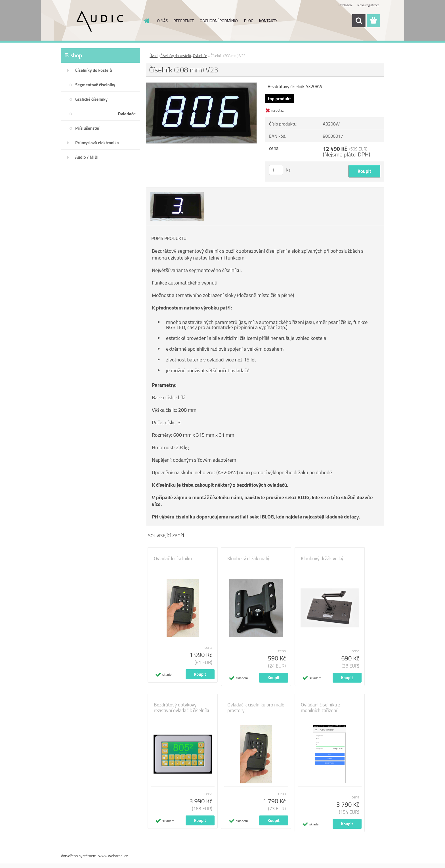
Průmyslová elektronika (97, 143)
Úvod (154, 56)
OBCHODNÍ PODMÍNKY (219, 21)
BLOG (249, 21)
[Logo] (100, 21)
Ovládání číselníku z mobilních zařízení (321, 708)
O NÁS (163, 21)
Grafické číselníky (91, 99)
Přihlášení (346, 5)
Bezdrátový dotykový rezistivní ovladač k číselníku (182, 708)
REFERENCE (184, 21)
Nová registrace (368, 5)
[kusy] (276, 170)
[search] (359, 21)
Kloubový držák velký (322, 559)
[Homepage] (146, 21)
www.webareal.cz (113, 856)
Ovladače (127, 114)
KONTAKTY (268, 21)
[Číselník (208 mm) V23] (201, 85)
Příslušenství (87, 128)
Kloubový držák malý (248, 559)
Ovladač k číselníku (173, 559)
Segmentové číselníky (95, 85)
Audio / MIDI (87, 157)
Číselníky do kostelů (94, 70)
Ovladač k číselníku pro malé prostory (256, 708)
